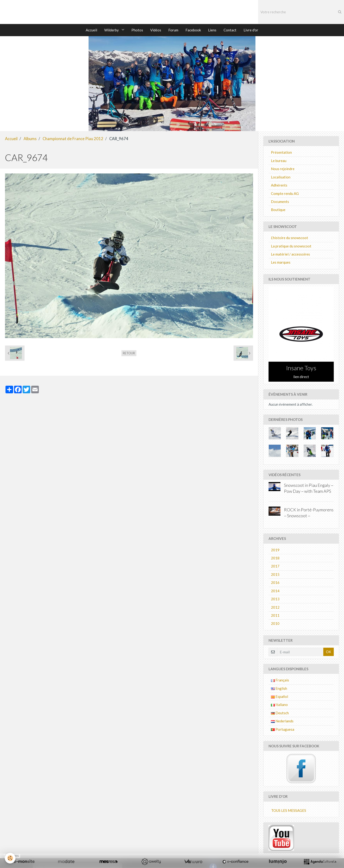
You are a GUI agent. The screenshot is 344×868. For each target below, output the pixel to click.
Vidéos (156, 30)
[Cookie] (10, 858)
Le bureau (279, 161)
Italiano (279, 705)
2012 (275, 607)
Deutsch (280, 713)
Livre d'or (251, 30)
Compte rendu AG (285, 194)
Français (280, 680)
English (279, 689)
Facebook (193, 30)
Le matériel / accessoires (290, 254)
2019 (275, 550)
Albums (30, 139)
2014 (275, 591)
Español (279, 697)
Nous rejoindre (283, 169)
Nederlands (282, 721)
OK (329, 652)
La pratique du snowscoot (291, 246)
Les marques (281, 262)
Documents (280, 202)
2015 (275, 575)
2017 (275, 566)
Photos (137, 30)
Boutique (278, 210)
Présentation (281, 153)
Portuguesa (283, 730)
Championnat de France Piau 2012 (73, 139)
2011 (275, 616)
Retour (129, 353)
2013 (275, 599)
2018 (275, 558)
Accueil (91, 30)
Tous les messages (289, 811)
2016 (275, 583)
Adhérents (279, 185)
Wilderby (112, 30)
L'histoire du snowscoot (289, 238)
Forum (173, 30)
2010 (275, 624)
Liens (212, 30)
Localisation (281, 177)
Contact (230, 30)
